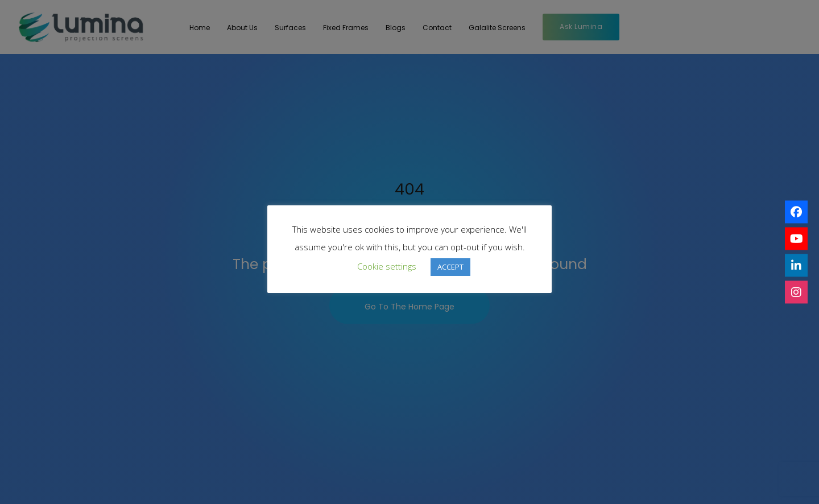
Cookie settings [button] (387, 266)
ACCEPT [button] (450, 267)
